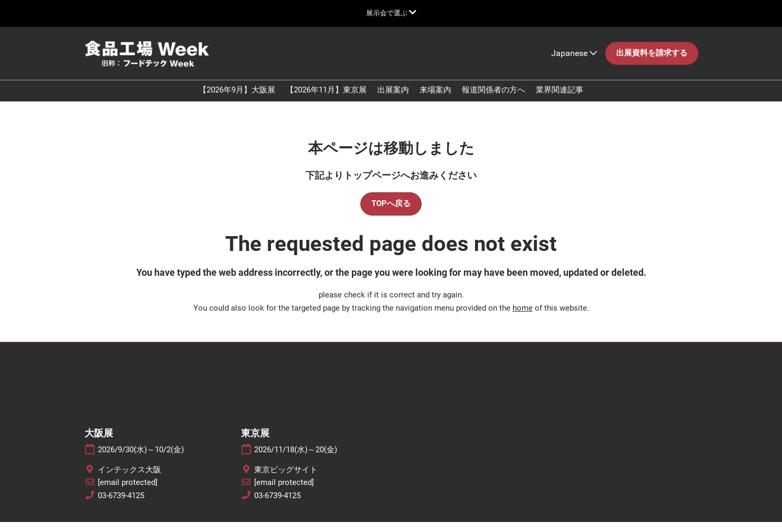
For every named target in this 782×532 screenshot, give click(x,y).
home (523, 318)
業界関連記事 (560, 100)
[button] (652, 63)
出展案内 (393, 100)
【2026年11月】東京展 (326, 100)
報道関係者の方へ (494, 100)
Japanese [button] (574, 63)
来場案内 (435, 100)
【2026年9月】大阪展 (237, 100)
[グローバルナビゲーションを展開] (391, 13)
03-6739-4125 (121, 506)
